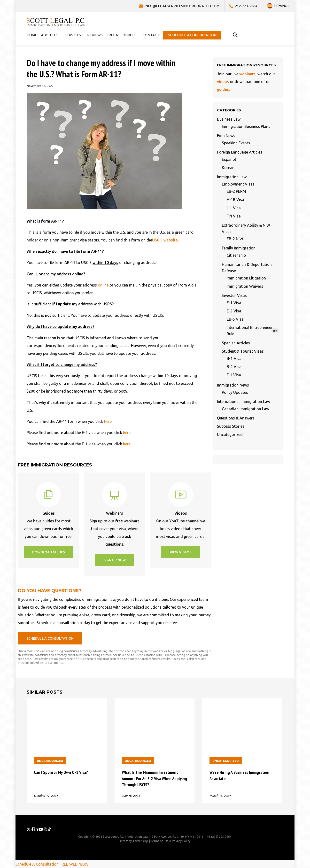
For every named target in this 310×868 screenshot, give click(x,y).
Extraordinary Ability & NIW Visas (246, 228)
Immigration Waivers (245, 286)
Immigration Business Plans (246, 126)
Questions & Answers (236, 418)
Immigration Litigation (246, 278)
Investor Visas (234, 295)
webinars (247, 74)
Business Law (229, 119)
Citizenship (236, 255)
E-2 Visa (234, 311)
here (108, 421)
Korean (228, 168)
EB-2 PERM (236, 191)
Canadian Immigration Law (245, 409)
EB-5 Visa (235, 319)
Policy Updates (235, 392)
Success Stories (231, 426)
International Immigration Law (244, 402)
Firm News (226, 136)
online (103, 285)
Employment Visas (238, 184)
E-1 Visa (234, 303)
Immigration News (233, 385)
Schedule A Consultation (37, 864)
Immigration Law (232, 177)
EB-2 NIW (235, 239)
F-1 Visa (234, 375)
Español (229, 159)
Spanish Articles (236, 343)
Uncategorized (230, 434)
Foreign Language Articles (240, 152)
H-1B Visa (235, 200)
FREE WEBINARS (74, 864)
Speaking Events (236, 143)
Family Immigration (239, 248)
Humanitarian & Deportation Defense (247, 268)
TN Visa (234, 216)
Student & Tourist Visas (243, 351)
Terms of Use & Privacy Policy (170, 841)
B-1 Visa (234, 358)
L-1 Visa (234, 208)
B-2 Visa (234, 367)
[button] (49, 552)
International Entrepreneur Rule (253, 331)
